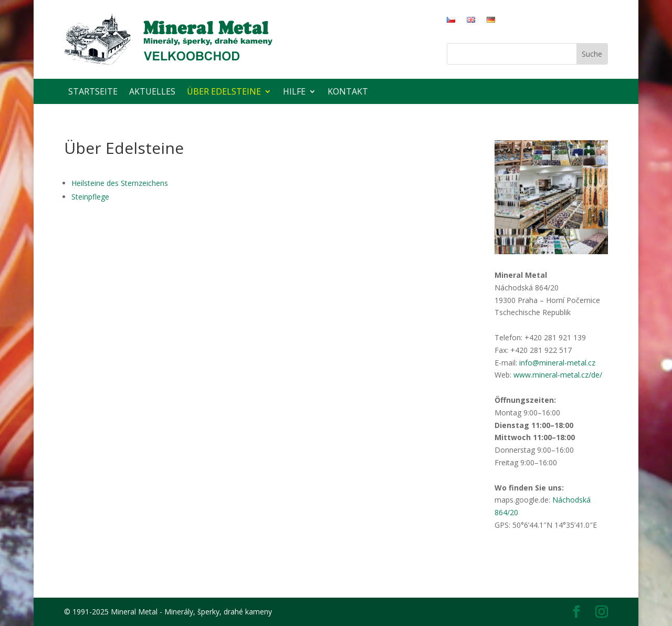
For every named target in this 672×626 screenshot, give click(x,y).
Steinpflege (90, 197)
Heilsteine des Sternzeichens (120, 183)
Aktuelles (152, 91)
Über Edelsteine (224, 91)
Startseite (93, 91)
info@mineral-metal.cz (557, 363)
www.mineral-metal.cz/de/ (558, 375)
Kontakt (348, 91)
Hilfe (294, 91)
